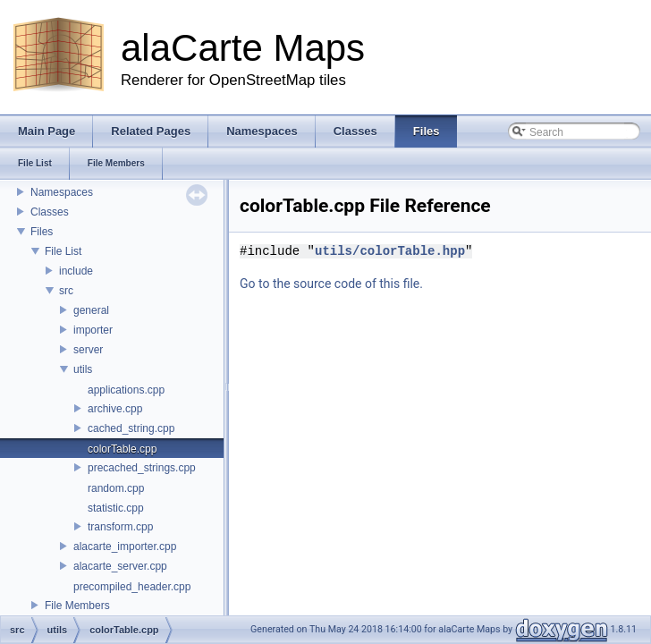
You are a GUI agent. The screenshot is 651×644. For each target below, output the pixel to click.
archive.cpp (115, 409)
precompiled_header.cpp (132, 587)
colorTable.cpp (122, 449)
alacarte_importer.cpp (125, 547)
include (76, 271)
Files (42, 232)
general (91, 310)
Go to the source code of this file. (331, 284)
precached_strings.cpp (142, 468)
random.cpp (116, 488)
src (66, 291)
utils (83, 369)
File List (63, 251)
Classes (50, 212)
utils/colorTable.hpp (390, 251)
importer (93, 330)
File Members (77, 606)
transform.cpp (120, 527)
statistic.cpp (116, 508)
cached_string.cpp (131, 428)
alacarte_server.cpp (120, 566)
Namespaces (62, 192)
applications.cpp (126, 390)
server (88, 350)
